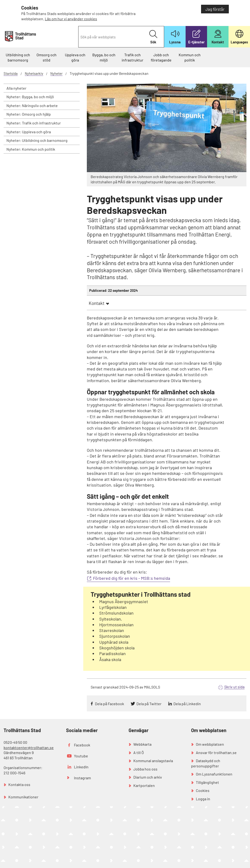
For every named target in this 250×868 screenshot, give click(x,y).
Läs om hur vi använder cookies (71, 19)
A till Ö (139, 752)
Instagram (82, 778)
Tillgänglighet (207, 782)
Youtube (81, 756)
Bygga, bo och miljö (104, 57)
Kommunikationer (23, 797)
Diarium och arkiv (148, 777)
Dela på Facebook (109, 704)
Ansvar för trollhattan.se (216, 752)
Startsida (11, 73)
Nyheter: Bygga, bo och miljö (30, 97)
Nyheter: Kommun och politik (31, 149)
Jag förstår (215, 9)
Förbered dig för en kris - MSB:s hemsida (132, 578)
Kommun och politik (190, 57)
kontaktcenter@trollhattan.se (29, 747)
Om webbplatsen (210, 744)
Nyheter (56, 73)
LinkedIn (81, 767)
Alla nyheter (16, 88)
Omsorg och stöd (47, 57)
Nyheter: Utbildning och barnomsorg (37, 140)
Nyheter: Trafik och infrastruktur (34, 123)
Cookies (203, 790)
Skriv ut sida (234, 687)
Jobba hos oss (145, 769)
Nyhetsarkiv (34, 73)
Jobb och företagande (161, 57)
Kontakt (97, 303)
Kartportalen (144, 785)
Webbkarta (142, 744)
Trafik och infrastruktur (133, 57)
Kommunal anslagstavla (153, 761)
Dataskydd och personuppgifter (206, 763)
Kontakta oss (19, 784)
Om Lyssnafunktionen (214, 774)
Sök (153, 37)
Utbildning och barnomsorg (18, 57)
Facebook (82, 745)
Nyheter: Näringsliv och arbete (32, 105)
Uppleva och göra (75, 57)
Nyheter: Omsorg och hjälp (29, 114)
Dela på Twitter (149, 704)
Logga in (203, 799)
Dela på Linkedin (187, 704)
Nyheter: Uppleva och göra (29, 132)
